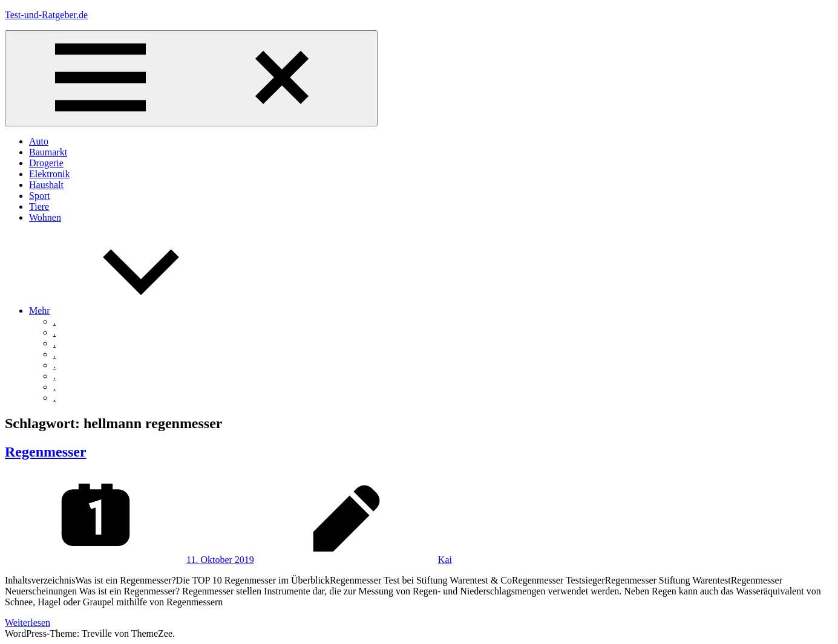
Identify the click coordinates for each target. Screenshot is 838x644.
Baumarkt (48, 152)
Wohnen (45, 217)
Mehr (130, 311)
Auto (39, 141)
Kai (445, 560)
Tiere (39, 207)
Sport (40, 196)
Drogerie (46, 163)
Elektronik (50, 174)
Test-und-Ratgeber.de (46, 15)
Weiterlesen (28, 623)
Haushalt (46, 185)
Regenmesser (46, 452)
